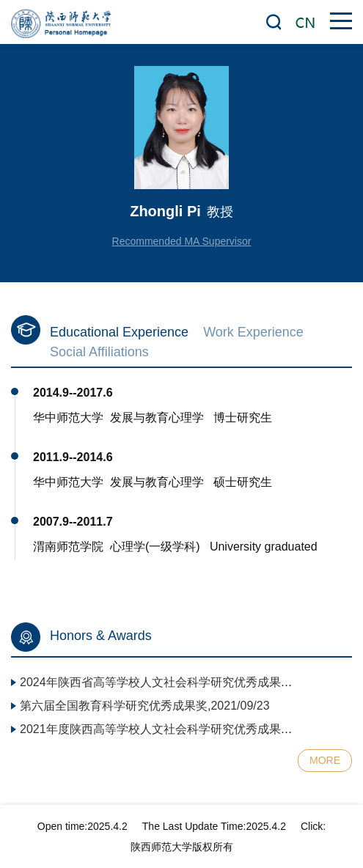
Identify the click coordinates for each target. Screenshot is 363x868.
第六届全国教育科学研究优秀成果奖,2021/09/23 (145, 706)
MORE (325, 760)
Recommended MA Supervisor (182, 241)
